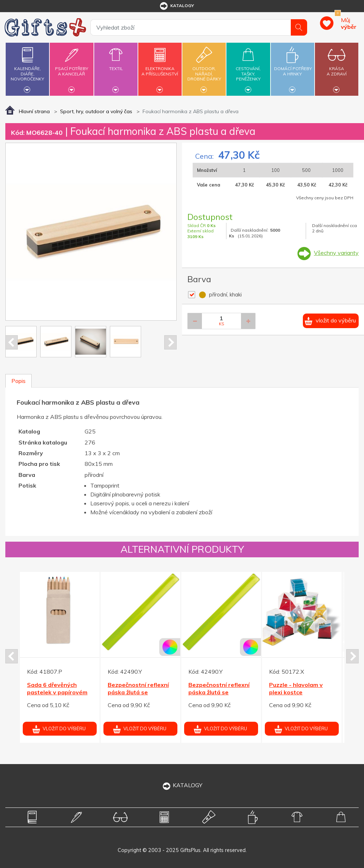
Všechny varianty (336, 253)
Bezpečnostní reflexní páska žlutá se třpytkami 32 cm (138, 692)
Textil (116, 64)
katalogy (176, 6)
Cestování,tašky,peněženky (248, 68)
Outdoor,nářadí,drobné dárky (204, 68)
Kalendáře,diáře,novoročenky (27, 68)
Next (170, 342)
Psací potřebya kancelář (71, 67)
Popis (18, 381)
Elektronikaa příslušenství (160, 67)
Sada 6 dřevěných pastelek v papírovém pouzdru (57, 692)
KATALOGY (182, 785)
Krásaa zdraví (337, 67)
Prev (12, 342)
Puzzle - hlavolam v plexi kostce (296, 688)
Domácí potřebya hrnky (293, 67)
